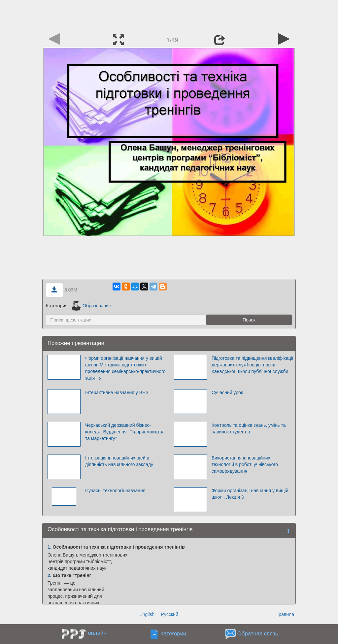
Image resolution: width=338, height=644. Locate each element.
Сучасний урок (227, 392)
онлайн (97, 633)
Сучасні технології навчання (115, 491)
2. (50, 575)
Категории (173, 634)
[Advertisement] (169, 15)
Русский (170, 614)
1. (50, 547)
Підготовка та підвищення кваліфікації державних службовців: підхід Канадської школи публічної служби (253, 365)
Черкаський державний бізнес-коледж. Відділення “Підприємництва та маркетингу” (125, 432)
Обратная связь (258, 634)
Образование (91, 306)
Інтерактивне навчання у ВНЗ (117, 392)
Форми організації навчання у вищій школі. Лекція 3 (250, 494)
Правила (285, 614)
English (147, 614)
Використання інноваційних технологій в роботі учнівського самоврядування (245, 464)
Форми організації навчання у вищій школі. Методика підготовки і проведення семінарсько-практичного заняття (125, 368)
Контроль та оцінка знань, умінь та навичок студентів (249, 428)
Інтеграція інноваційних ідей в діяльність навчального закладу (119, 461)
